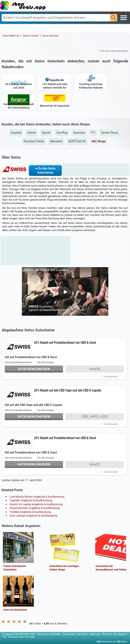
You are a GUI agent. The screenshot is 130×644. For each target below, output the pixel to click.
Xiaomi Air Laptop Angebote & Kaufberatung (36, 504)
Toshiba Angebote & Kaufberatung (30, 512)
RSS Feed (107, 634)
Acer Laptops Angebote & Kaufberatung (33, 516)
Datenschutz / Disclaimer (75, 634)
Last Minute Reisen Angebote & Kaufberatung (37, 497)
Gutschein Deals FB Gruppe (22, 637)
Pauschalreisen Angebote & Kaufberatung (35, 508)
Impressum (95, 634)
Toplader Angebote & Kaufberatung (31, 500)
